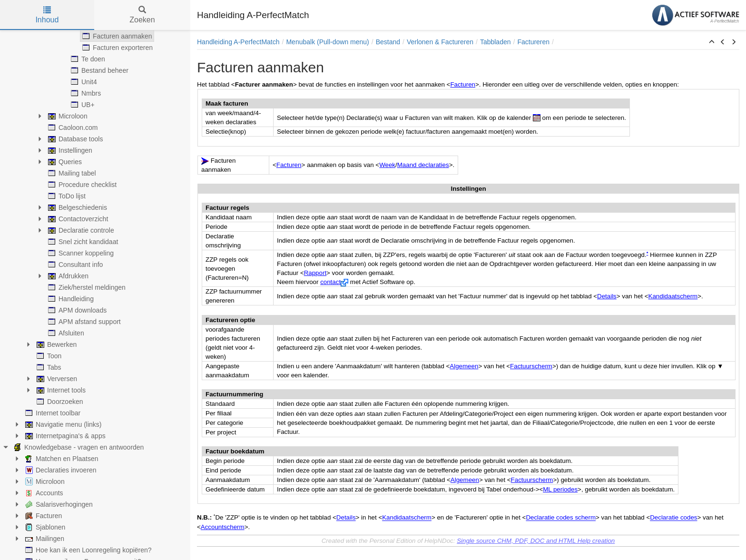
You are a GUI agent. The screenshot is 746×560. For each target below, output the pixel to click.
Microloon (67, 116)
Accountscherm (223, 527)
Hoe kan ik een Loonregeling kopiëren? (88, 550)
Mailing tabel (71, 173)
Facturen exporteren (117, 48)
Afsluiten (65, 333)
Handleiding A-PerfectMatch (238, 42)
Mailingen (44, 539)
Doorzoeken (59, 402)
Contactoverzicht (77, 219)
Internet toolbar (52, 413)
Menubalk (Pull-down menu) (327, 42)
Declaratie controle (80, 230)
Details (607, 296)
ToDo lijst (66, 196)
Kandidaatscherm (673, 296)
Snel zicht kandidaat (82, 242)
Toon (48, 356)
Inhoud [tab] (47, 15)
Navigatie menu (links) (63, 424)
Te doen (87, 59)
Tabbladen (496, 42)
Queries (64, 162)
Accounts (43, 493)
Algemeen (464, 366)
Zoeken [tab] (142, 15)
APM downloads (76, 310)
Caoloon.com (72, 128)
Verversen (56, 379)
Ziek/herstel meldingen (86, 287)
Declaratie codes (673, 518)
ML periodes (560, 489)
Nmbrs (85, 93)
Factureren (533, 42)
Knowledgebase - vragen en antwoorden (78, 447)
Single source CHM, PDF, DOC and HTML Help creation (536, 541)
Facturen (43, 516)
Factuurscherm (531, 366)
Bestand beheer (99, 70)
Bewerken (56, 344)
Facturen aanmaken (116, 36)
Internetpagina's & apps (64, 436)
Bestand (388, 42)
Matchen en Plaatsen (61, 459)
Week (387, 165)
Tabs (48, 367)
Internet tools (60, 390)
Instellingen (69, 150)
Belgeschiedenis (77, 207)
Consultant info (74, 265)
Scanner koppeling (80, 253)
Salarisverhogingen (58, 504)
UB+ (82, 105)
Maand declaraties (423, 165)
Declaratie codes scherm (561, 518)
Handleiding (70, 299)
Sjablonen (44, 527)
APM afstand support (83, 322)
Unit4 (83, 82)
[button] (712, 42)
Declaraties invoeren (60, 470)
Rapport (315, 273)
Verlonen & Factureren (440, 42)
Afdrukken (67, 276)
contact (330, 282)
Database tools (74, 139)
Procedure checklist (81, 185)
